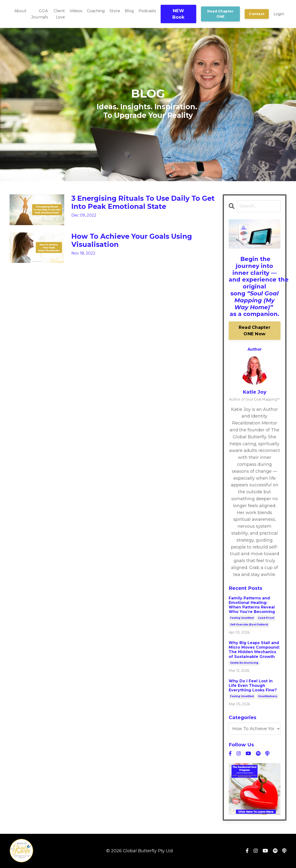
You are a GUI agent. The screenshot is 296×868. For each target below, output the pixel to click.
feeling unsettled (242, 618)
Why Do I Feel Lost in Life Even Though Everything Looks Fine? (253, 686)
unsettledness (268, 697)
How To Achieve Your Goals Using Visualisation (134, 241)
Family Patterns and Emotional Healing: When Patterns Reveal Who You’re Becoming (252, 605)
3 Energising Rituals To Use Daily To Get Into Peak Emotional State (138, 203)
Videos (76, 11)
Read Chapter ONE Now (255, 331)
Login (279, 14)
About (20, 11)
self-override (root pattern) (249, 625)
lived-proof (266, 618)
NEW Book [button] (178, 14)
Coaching (96, 11)
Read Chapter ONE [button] (220, 14)
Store (115, 11)
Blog (129, 11)
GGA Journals (40, 14)
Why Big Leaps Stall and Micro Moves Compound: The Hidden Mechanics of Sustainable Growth (254, 650)
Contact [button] (257, 14)
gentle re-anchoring (244, 663)
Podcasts (147, 11)
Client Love (59, 14)
